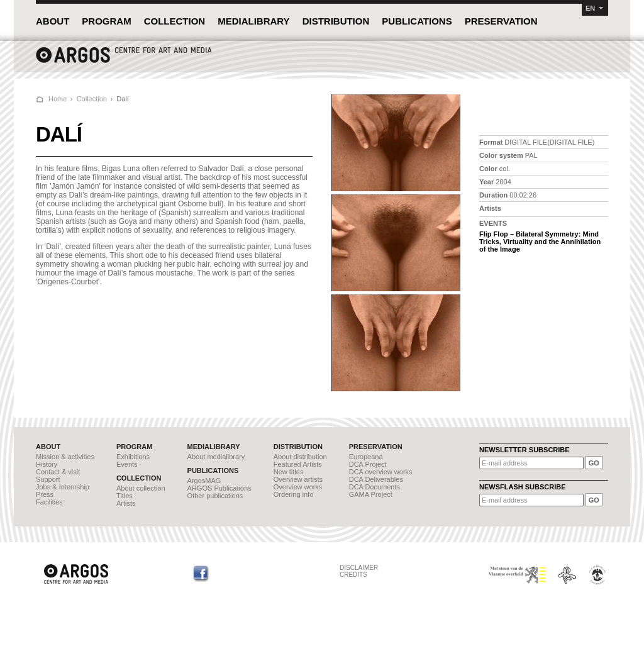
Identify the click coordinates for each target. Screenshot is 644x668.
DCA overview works (381, 472)
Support (48, 479)
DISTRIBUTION (336, 21)
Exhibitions (133, 457)
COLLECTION (175, 21)
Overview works (298, 487)
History (47, 464)
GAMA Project (371, 494)
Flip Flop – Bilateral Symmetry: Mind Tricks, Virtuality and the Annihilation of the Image (540, 242)
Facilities (49, 502)
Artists (126, 503)
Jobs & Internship (63, 487)
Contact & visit (58, 472)
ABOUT (53, 21)
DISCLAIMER (359, 568)
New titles (289, 472)
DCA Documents (375, 487)
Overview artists (298, 479)
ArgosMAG (204, 481)
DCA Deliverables (376, 479)
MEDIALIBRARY (253, 21)
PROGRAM (106, 21)
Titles (125, 496)
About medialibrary (216, 457)
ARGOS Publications (219, 488)
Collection (92, 99)
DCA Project (368, 464)
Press (45, 494)
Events (127, 464)
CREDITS (353, 575)
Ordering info (294, 494)
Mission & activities (65, 457)
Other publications (215, 496)
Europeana (366, 457)
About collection (141, 488)
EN (590, 8)
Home (58, 99)
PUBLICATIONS (417, 21)
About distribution (300, 457)
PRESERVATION (501, 21)
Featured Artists (298, 464)
